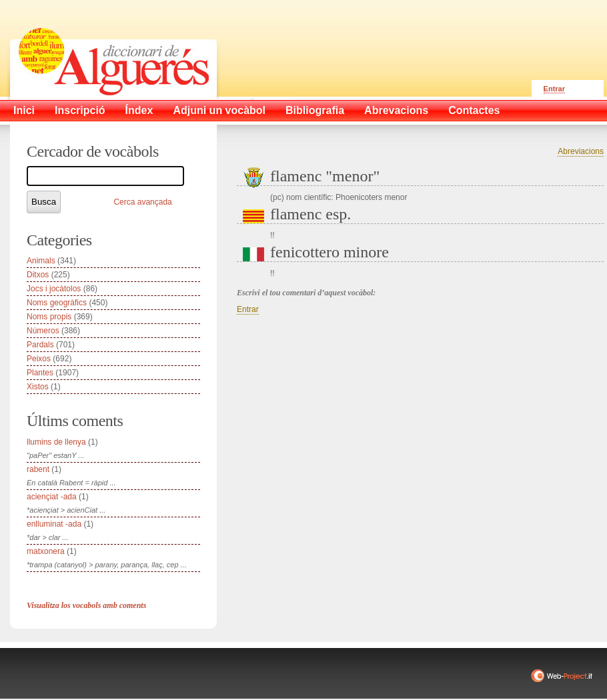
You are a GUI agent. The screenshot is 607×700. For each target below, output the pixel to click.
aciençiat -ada (52, 497)
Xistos (38, 387)
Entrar (554, 89)
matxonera (46, 551)
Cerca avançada (142, 202)
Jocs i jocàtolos (54, 289)
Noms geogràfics (57, 303)
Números (43, 331)
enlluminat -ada (54, 524)
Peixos (39, 359)
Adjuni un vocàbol (219, 110)
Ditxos (38, 275)
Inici (24, 110)
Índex (139, 110)
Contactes (474, 110)
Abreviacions (581, 151)
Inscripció (80, 110)
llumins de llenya (56, 442)
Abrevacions (396, 110)
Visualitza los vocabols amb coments (86, 605)
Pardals (40, 345)
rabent (38, 469)
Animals (41, 261)
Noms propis (49, 317)
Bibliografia (315, 110)
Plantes (40, 373)
